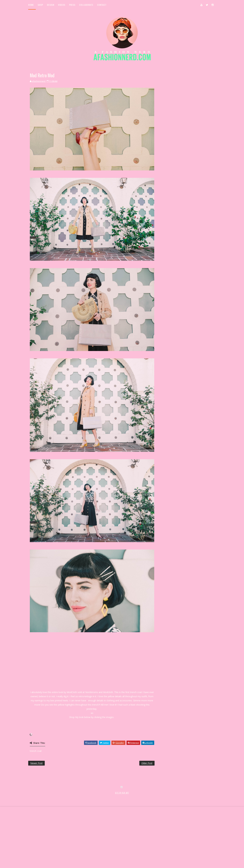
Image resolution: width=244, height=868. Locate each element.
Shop (40, 5)
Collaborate (86, 5)
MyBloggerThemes (81, 855)
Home (31, 5)
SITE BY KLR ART (122, 851)
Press (72, 5)
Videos (62, 5)
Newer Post (36, 763)
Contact (102, 5)
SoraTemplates (47, 855)
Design (51, 5)
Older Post (147, 763)
